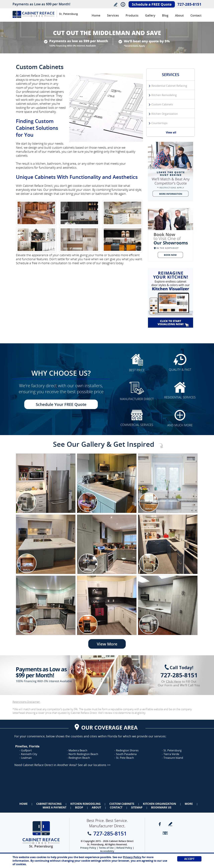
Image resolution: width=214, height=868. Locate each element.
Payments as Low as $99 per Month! (41, 4)
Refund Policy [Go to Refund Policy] (124, 848)
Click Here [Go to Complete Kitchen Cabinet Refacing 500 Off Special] (174, 681)
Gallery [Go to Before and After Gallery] (150, 15)
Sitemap (137, 807)
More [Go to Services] (189, 804)
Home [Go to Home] (23, 804)
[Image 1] (46, 483)
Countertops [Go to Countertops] (159, 123)
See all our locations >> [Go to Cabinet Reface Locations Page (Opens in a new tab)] (94, 765)
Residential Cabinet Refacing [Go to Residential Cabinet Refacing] (169, 86)
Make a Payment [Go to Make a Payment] (55, 807)
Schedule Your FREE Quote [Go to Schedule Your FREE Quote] (61, 404)
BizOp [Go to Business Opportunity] (79, 807)
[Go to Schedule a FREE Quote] (171, 235)
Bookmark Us (161, 807)
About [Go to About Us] (179, 15)
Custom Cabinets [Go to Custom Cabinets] (162, 104)
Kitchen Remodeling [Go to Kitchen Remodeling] (164, 95)
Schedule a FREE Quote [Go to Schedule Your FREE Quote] (152, 4)
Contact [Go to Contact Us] (196, 15)
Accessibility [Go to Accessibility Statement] (107, 851)
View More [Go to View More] (107, 644)
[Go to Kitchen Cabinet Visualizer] (171, 298)
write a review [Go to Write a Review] (170, 824)
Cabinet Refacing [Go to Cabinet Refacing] (49, 804)
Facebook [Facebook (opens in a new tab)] (160, 824)
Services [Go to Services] (113, 15)
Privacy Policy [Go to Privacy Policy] (88, 848)
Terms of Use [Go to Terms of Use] (106, 848)
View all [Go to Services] (171, 132)
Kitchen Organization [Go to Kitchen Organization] (165, 114)
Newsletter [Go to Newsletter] (165, 833)
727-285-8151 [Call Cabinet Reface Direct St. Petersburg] (189, 4)
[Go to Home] (33, 17)
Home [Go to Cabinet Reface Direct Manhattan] (96, 15)
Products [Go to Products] (132, 15)
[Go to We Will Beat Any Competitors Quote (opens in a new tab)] (171, 172)
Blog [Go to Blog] (165, 15)
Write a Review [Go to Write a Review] (115, 4)
